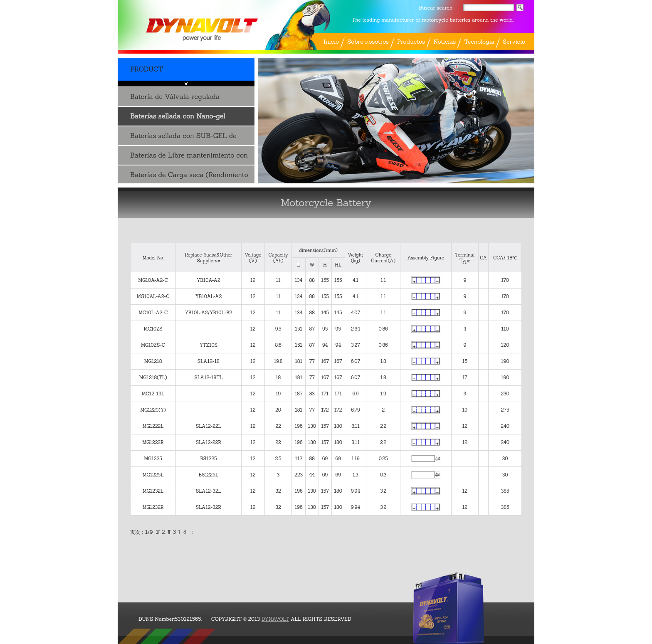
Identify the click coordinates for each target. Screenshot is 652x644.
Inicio (331, 42)
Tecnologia (479, 42)
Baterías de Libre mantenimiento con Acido (189, 158)
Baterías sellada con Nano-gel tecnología (178, 119)
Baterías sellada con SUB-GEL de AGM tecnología (183, 138)
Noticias (445, 42)
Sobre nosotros (368, 42)
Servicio (514, 42)
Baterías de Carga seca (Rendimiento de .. (189, 177)
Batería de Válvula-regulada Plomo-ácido (175, 99)
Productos (411, 42)
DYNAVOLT (275, 619)
